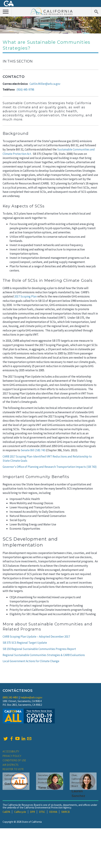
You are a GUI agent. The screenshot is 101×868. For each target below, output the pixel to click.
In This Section (18, 61)
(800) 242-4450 (10, 697)
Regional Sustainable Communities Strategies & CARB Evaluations (44, 655)
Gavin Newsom (17, 784)
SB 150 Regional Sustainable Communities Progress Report (39, 649)
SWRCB (66, 812)
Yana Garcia (48, 787)
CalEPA (6, 812)
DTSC (42, 812)
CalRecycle (20, 812)
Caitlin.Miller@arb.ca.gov (45, 84)
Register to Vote (13, 769)
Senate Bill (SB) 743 (33, 450)
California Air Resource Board (51, 11)
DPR (33, 812)
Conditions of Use (14, 760)
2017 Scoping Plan (26, 296)
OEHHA (53, 812)
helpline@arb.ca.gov (31, 697)
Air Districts (11, 765)
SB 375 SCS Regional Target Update (25, 643)
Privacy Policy (12, 756)
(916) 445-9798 (25, 90)
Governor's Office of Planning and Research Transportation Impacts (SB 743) (50, 467)
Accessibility (11, 751)
